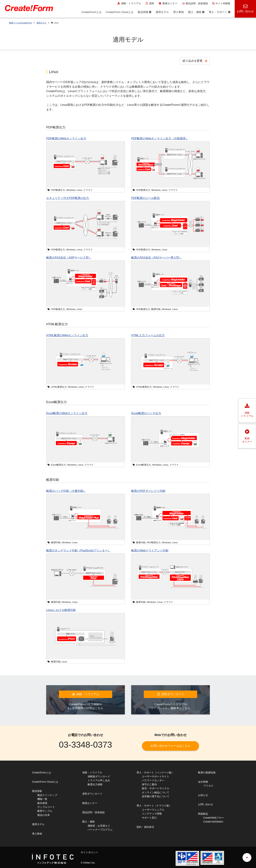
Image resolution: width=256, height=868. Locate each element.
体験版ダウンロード (99, 776)
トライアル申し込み (99, 780)
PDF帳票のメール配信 (145, 198)
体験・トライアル (129, 3)
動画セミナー (168, 3)
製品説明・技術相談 (195, 3)
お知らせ (203, 795)
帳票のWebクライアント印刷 (150, 550)
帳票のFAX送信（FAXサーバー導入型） (156, 258)
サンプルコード (46, 807)
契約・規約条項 (145, 827)
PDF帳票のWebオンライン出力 (66, 138)
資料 (150, 3)
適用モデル (42, 23)
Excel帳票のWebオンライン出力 (67, 413)
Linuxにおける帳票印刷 (61, 610)
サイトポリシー (89, 852)
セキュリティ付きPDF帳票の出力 (68, 198)
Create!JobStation (213, 822)
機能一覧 (42, 799)
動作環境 (42, 803)
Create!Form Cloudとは (45, 782)
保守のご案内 (149, 784)
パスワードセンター (153, 780)
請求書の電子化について (156, 796)
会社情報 (203, 782)
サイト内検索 (221, 3)
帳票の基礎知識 (207, 773)
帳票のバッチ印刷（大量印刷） (66, 491)
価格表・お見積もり (99, 826)
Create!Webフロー (214, 818)
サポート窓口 (149, 818)
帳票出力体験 (95, 784)
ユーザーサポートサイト (156, 776)
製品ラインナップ (47, 795)
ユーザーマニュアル (153, 810)
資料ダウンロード (92, 794)
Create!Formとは (42, 773)
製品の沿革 (44, 815)
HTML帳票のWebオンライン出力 (67, 335)
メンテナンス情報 (152, 814)
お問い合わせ (206, 804)
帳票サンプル (45, 811)
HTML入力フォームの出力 (148, 335)
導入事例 (37, 834)
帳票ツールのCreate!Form (21, 23)
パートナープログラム (100, 830)
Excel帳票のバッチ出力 (146, 413)
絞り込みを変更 (193, 61)
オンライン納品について (156, 792)
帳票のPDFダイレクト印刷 (148, 491)
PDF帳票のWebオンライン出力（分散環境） (160, 138)
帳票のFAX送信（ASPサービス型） (69, 258)
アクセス (208, 786)
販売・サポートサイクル (156, 788)
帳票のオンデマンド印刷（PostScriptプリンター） (78, 550)
